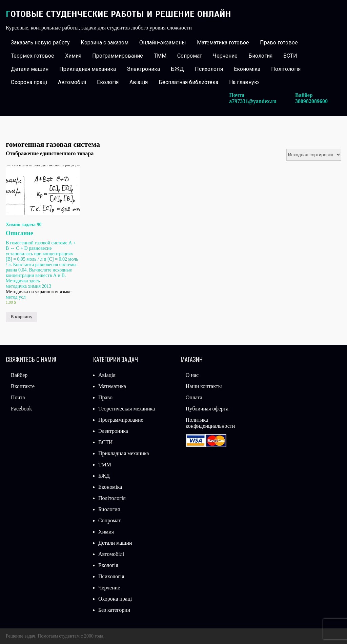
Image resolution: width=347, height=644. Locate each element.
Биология (260, 56)
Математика (112, 386)
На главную (244, 82)
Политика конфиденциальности (210, 423)
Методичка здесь (23, 281)
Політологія (286, 69)
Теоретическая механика (127, 409)
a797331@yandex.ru (253, 101)
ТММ (160, 56)
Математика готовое (223, 43)
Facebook (21, 409)
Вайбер (19, 375)
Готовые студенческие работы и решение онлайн (118, 14)
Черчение (225, 56)
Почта (18, 397)
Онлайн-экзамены (163, 43)
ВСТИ (290, 56)
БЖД (177, 69)
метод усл (16, 297)
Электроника (143, 69)
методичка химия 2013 (28, 286)
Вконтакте (23, 386)
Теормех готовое (33, 56)
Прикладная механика (88, 69)
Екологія (108, 82)
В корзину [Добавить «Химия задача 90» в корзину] (21, 317)
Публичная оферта (207, 409)
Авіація (139, 82)
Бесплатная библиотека (188, 82)
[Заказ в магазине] (314, 155)
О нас (192, 375)
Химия (73, 56)
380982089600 (311, 101)
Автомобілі (72, 82)
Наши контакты (204, 386)
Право (105, 397)
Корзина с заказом (105, 43)
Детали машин (30, 69)
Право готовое (279, 43)
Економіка (247, 69)
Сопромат (190, 56)
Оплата (194, 397)
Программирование (118, 56)
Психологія (209, 69)
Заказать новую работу (40, 43)
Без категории (114, 610)
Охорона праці (29, 82)
